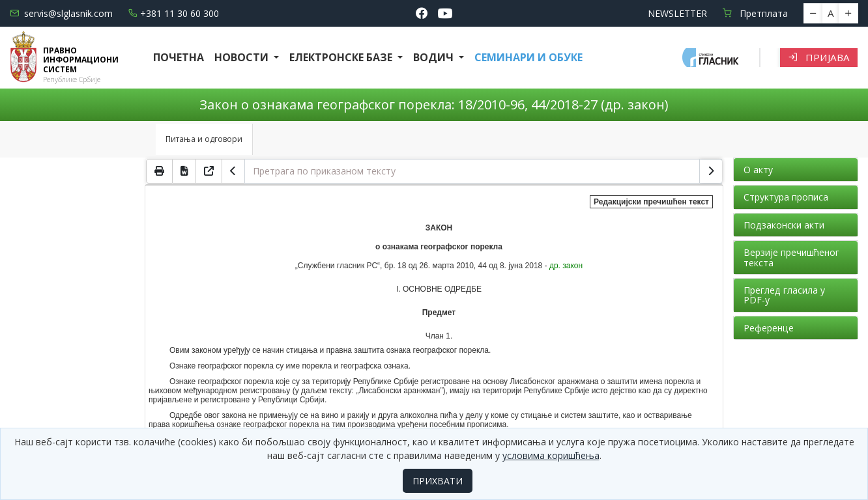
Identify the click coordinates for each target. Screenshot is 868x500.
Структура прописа (786, 197)
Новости (243, 57)
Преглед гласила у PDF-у (784, 295)
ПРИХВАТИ (438, 481)
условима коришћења (551, 455)
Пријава (819, 57)
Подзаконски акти (784, 225)
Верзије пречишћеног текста (791, 257)
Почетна (179, 57)
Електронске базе (342, 57)
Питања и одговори (204, 139)
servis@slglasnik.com (61, 13)
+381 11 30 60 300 (174, 13)
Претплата (755, 13)
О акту (758, 170)
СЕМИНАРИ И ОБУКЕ (528, 57)
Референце (769, 328)
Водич (435, 57)
